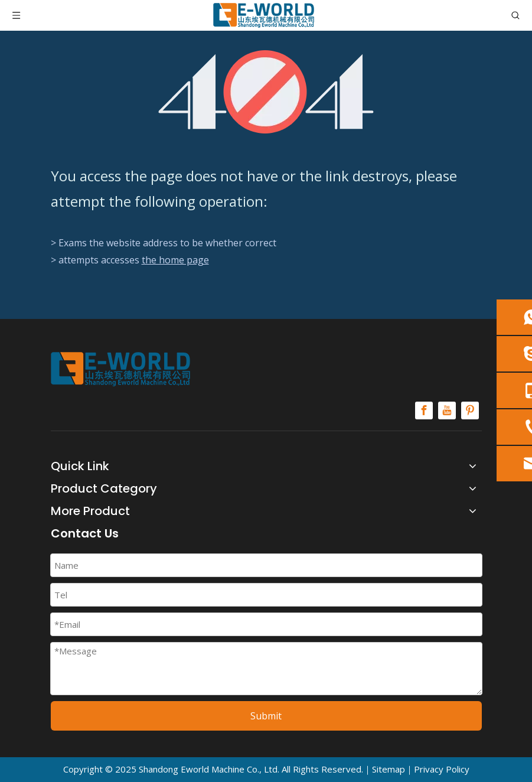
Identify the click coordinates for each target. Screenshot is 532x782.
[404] (266, 92)
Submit (266, 716)
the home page (175, 260)
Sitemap (389, 769)
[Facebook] (424, 410)
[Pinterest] (470, 410)
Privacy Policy (442, 769)
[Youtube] (447, 410)
